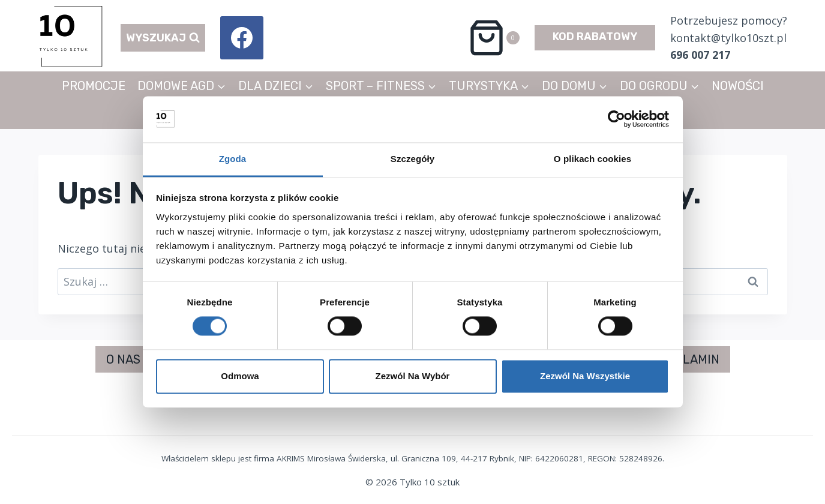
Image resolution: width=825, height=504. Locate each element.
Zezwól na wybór (413, 376)
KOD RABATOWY (595, 37)
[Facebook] (242, 38)
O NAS (123, 359)
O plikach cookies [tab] (592, 159)
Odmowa (240, 376)
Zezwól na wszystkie (585, 376)
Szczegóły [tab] (412, 159)
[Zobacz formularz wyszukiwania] (163, 38)
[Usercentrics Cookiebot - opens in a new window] (616, 119)
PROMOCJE (94, 86)
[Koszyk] (493, 38)
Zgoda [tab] (233, 159)
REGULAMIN (685, 359)
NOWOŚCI (738, 86)
